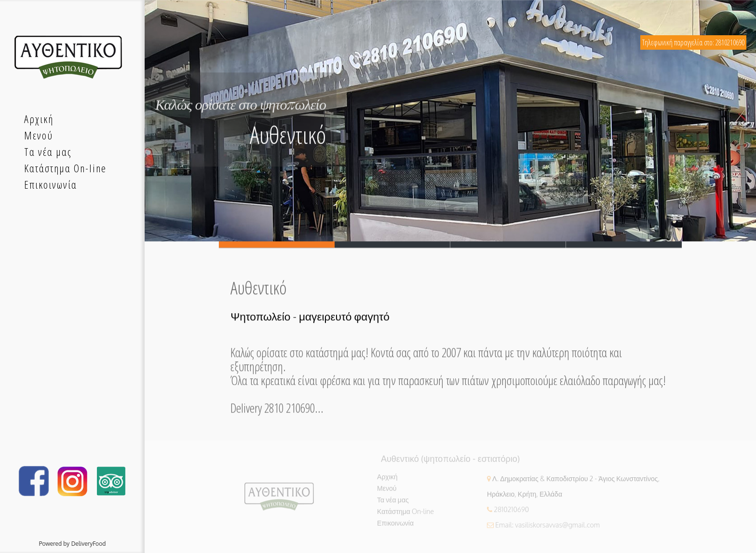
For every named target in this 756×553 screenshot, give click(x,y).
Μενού (387, 491)
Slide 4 (624, 245)
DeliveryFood (89, 544)
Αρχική (387, 479)
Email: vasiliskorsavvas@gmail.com (547, 527)
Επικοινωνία (395, 525)
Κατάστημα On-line (405, 514)
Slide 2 (392, 245)
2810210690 (511, 512)
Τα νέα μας (393, 502)
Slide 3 (508, 245)
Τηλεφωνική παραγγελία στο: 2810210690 (693, 42)
